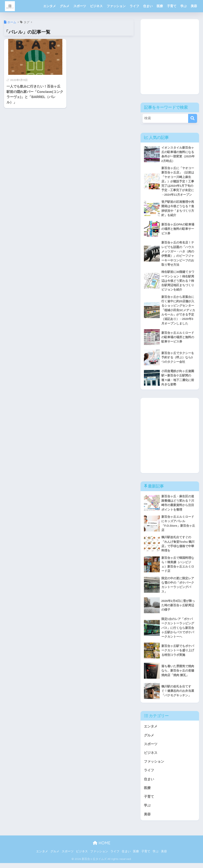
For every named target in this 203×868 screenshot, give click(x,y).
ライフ (134, 6)
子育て (172, 6)
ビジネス (96, 6)
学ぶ (184, 6)
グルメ (65, 6)
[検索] (193, 118)
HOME (102, 848)
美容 (194, 6)
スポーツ (80, 6)
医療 (160, 6)
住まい (148, 6)
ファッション (116, 6)
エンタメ (50, 6)
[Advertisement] (170, 60)
